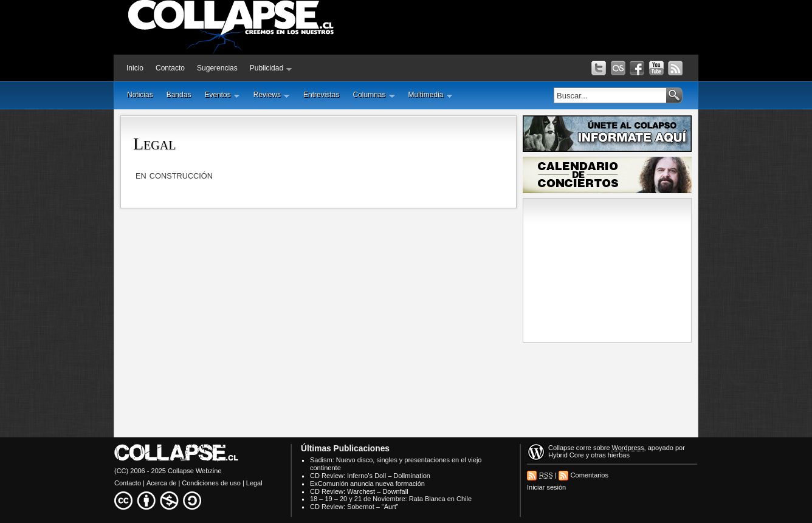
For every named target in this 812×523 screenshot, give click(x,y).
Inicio (135, 68)
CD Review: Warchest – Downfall (359, 491)
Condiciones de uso (211, 483)
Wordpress (628, 448)
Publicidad (271, 68)
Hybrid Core (566, 455)
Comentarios (590, 475)
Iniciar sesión (546, 487)
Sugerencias (217, 68)
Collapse (561, 448)
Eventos (222, 95)
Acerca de (162, 483)
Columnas (373, 95)
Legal (154, 144)
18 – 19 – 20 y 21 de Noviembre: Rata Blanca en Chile (391, 499)
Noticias (140, 95)
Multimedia (431, 95)
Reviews (272, 95)
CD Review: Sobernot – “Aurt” (354, 507)
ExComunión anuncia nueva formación (367, 484)
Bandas (179, 95)
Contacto (170, 68)
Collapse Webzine (194, 471)
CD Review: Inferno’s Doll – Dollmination (370, 476)
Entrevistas (321, 95)
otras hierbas (610, 455)
